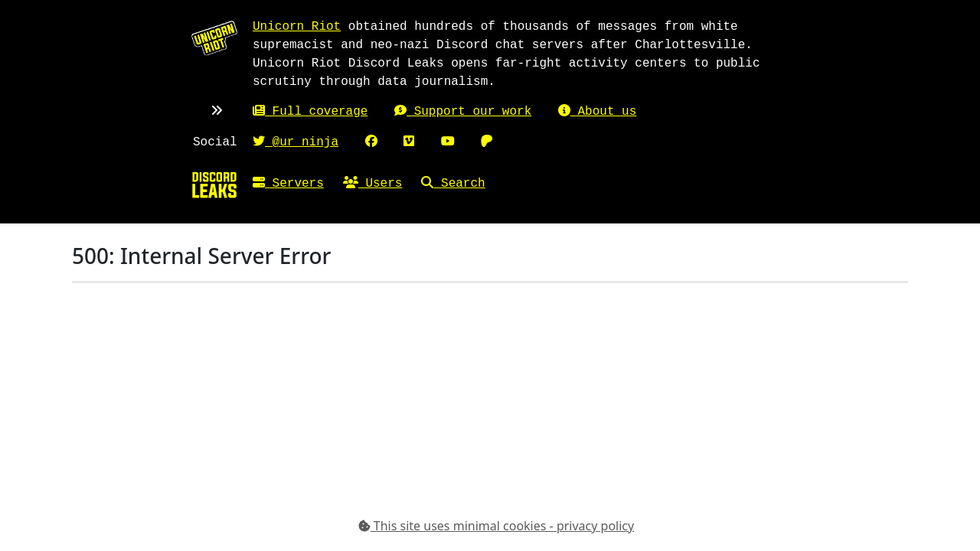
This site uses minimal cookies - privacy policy (497, 526)
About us (597, 112)
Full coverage (310, 112)
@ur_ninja (296, 142)
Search (453, 184)
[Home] (214, 184)
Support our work (463, 112)
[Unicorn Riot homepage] (214, 37)
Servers (288, 184)
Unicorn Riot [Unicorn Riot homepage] (297, 27)
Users (373, 184)
